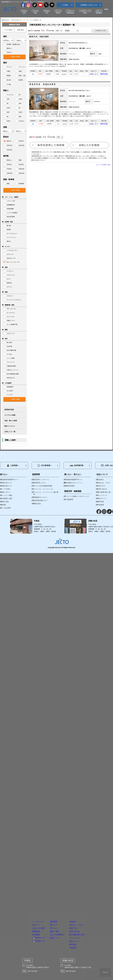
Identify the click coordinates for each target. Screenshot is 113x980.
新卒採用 (87, 938)
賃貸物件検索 (9, 410)
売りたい (47, 12)
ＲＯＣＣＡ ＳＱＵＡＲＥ (42, 85)
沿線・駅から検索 (11, 421)
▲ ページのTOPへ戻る (103, 166)
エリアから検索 (10, 415)
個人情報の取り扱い (94, 919)
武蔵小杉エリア (26, 923)
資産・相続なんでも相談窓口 (59, 914)
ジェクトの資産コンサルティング (77, 496)
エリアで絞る (8, 30)
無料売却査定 (70, 486)
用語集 (3, 505)
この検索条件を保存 (100, 31)
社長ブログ (88, 906)
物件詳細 (104, 74)
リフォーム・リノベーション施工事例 (46, 493)
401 (33, 125)
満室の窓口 (37, 504)
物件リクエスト (10, 426)
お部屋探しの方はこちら (89, 5)
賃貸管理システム (40, 483)
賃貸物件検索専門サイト (10, 480)
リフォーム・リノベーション (43, 489)
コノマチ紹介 (6, 489)
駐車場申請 (77, 465)
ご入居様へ (65, 5)
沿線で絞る (21, 30)
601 (33, 74)
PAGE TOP (105, 972)
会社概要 (99, 12)
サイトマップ (90, 925)
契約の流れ (5, 502)
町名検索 (21, 919)
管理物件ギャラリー (40, 497)
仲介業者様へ (45, 466)
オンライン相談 (7, 495)
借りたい (24, 12)
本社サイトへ (90, 932)
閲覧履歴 (21, 912)
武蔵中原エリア (26, 927)
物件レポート (6, 492)
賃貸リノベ (70, 12)
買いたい (35, 12)
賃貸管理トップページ (41, 480)
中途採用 (87, 945)
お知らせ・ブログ (93, 899)
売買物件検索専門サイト (74, 480)
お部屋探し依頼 (7, 498)
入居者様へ (13, 466)
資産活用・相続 (85, 12)
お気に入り (94, 74)
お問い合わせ (90, 912)
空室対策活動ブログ (40, 500)
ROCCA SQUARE (39, 37)
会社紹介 (87, 893)
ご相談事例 (69, 499)
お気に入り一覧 (10, 432)
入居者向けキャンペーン (74, 483)
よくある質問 (6, 508)
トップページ (24, 893)
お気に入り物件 (26, 906)
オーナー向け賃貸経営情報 (43, 486)
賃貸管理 (58, 12)
